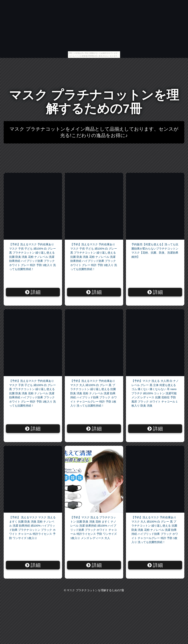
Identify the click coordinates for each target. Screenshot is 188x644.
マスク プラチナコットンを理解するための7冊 (94, 102)
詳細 (33, 292)
